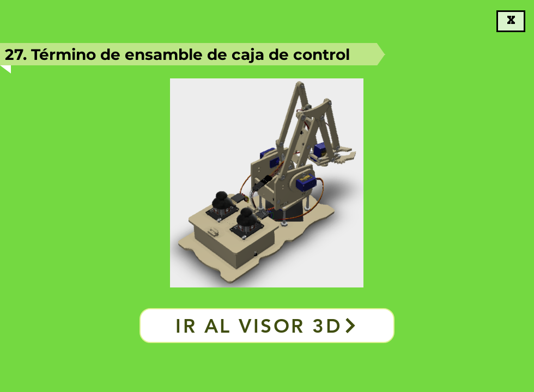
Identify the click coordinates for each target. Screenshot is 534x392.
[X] (511, 21)
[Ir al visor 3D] (267, 326)
